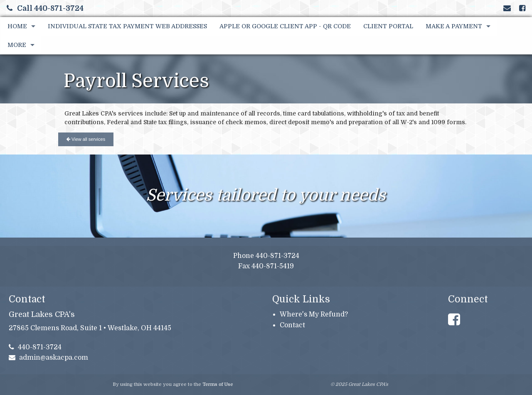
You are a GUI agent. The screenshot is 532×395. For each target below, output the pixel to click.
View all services (86, 139)
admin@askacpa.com (49, 358)
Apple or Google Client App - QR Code (285, 26)
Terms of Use (218, 384)
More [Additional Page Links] (17, 45)
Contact (292, 325)
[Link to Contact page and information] (507, 8)
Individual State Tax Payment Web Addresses (127, 26)
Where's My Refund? (314, 314)
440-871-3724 (35, 347)
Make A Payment (454, 26)
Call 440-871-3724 (45, 8)
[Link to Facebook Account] (522, 8)
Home (17, 26)
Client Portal (388, 26)
